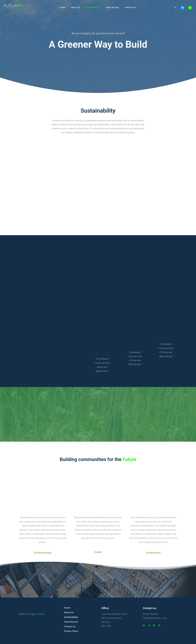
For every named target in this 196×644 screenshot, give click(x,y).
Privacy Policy (71, 631)
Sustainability (93, 8)
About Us (75, 8)
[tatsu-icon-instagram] (159, 625)
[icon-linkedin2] (190, 8)
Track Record (112, 8)
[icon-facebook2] (176, 8)
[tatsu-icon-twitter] (155, 625)
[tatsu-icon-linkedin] (145, 625)
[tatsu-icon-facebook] (150, 625)
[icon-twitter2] (183, 8)
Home (63, 8)
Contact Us (130, 8)
